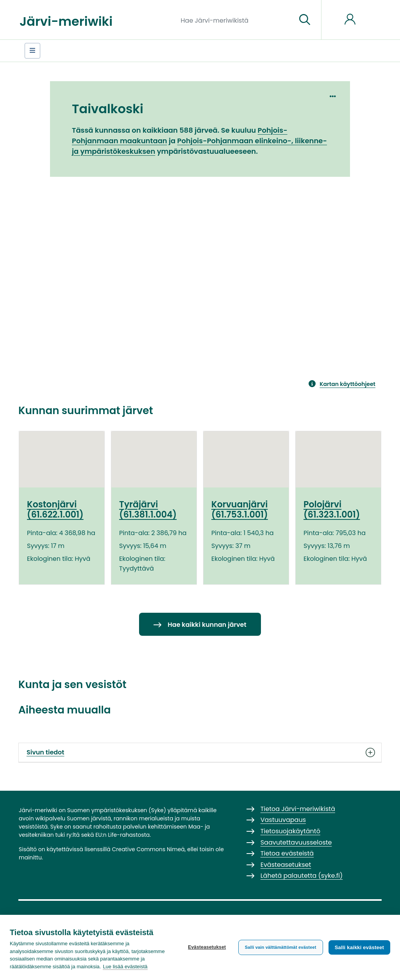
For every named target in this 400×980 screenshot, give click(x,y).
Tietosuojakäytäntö (290, 831)
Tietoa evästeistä (287, 853)
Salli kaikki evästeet (359, 947)
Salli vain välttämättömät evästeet (281, 947)
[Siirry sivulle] (305, 20)
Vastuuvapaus (283, 820)
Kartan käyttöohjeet (347, 384)
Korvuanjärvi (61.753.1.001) (240, 510)
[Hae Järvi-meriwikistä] (236, 20)
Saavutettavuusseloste (296, 842)
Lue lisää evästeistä (125, 967)
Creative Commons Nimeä (148, 849)
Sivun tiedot (200, 752)
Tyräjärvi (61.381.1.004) (148, 510)
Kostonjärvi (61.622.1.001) (55, 510)
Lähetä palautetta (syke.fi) (302, 876)
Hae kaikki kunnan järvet (207, 625)
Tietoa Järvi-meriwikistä (298, 809)
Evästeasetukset (207, 947)
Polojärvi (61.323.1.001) (332, 510)
